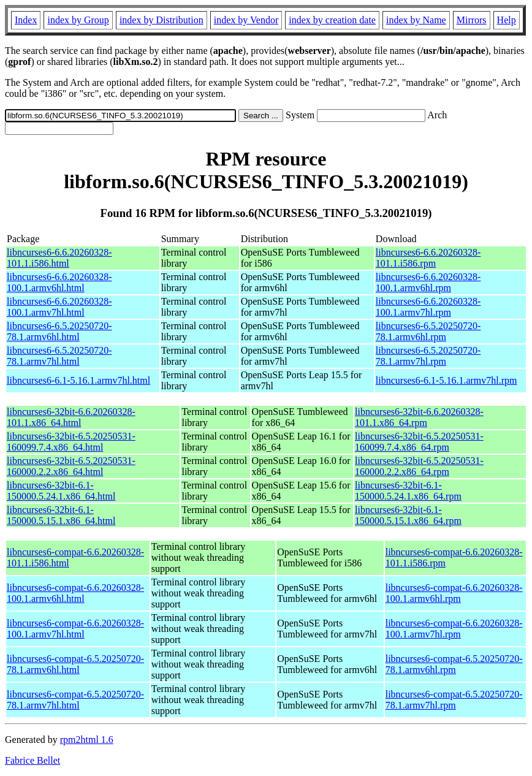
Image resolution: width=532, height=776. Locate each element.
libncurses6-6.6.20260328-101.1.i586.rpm (428, 258)
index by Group (78, 20)
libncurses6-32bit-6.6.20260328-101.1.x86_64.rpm (419, 417)
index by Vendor (246, 20)
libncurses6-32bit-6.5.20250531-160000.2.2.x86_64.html (71, 466)
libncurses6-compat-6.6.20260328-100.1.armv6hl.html (75, 593)
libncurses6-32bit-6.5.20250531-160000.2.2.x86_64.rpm (419, 466)
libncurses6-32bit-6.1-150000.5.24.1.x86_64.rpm (408, 491)
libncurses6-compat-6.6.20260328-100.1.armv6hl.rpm (454, 593)
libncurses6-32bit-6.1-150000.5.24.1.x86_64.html (61, 491)
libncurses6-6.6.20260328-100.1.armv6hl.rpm (428, 282)
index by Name (416, 20)
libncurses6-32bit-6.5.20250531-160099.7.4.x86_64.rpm (419, 442)
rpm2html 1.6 (87, 740)
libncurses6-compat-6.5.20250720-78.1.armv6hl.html (75, 664)
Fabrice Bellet (32, 760)
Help (507, 20)
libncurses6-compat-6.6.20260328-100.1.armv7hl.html (75, 629)
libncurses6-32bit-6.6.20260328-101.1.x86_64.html (71, 417)
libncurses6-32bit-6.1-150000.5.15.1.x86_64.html (61, 515)
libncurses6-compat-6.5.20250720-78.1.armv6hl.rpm (454, 664)
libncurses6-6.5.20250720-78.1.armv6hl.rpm (428, 331)
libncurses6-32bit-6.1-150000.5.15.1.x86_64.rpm (408, 515)
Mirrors (472, 20)
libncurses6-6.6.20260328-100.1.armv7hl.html (59, 307)
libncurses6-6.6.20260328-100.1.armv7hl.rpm (428, 307)
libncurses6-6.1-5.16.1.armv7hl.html (78, 380)
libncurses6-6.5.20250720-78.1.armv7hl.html (59, 356)
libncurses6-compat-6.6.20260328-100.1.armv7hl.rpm (454, 629)
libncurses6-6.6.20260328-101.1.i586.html (59, 258)
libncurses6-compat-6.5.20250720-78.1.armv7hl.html (75, 700)
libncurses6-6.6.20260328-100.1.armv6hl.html (59, 282)
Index (26, 20)
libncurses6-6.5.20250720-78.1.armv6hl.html (59, 331)
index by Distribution (161, 20)
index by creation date (332, 20)
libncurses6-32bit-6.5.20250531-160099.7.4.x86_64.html (71, 442)
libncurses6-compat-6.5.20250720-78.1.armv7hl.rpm (454, 700)
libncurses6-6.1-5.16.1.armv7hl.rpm (446, 380)
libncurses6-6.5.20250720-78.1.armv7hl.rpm (428, 356)
